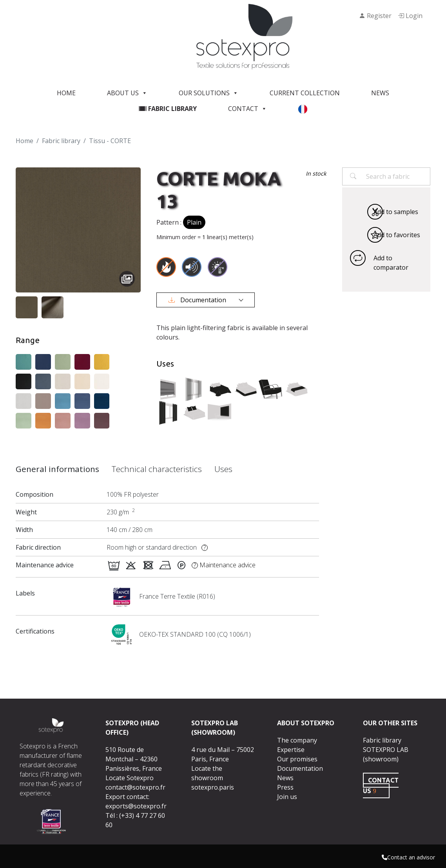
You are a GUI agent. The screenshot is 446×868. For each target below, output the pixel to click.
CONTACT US (381, 785)
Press (285, 787)
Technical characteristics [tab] (157, 469)
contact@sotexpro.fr (135, 787)
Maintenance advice (224, 565)
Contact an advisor (408, 857)
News (380, 93)
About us (127, 93)
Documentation (198, 300)
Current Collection (305, 93)
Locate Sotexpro (130, 778)
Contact (247, 109)
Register (375, 16)
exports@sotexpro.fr (136, 806)
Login (410, 16)
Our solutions (208, 93)
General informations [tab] (57, 469)
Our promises (297, 759)
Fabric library (168, 109)
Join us (287, 797)
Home (66, 93)
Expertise (291, 750)
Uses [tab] (223, 469)
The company (297, 740)
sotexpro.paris (213, 787)
